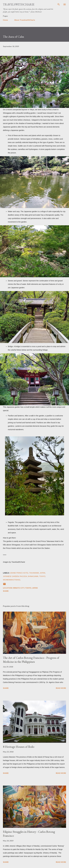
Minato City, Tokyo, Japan (25, 588)
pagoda (23, 576)
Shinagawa (33, 576)
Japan (42, 573)
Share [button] (6, 591)
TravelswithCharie (19, 4)
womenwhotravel (12, 580)
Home (5, 20)
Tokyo (42, 576)
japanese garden (11, 576)
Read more (61, 688)
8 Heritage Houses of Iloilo (19, 747)
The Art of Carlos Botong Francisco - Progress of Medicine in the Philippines (31, 660)
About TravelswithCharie (25, 20)
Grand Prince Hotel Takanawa (24, 573)
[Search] (59, 4)
